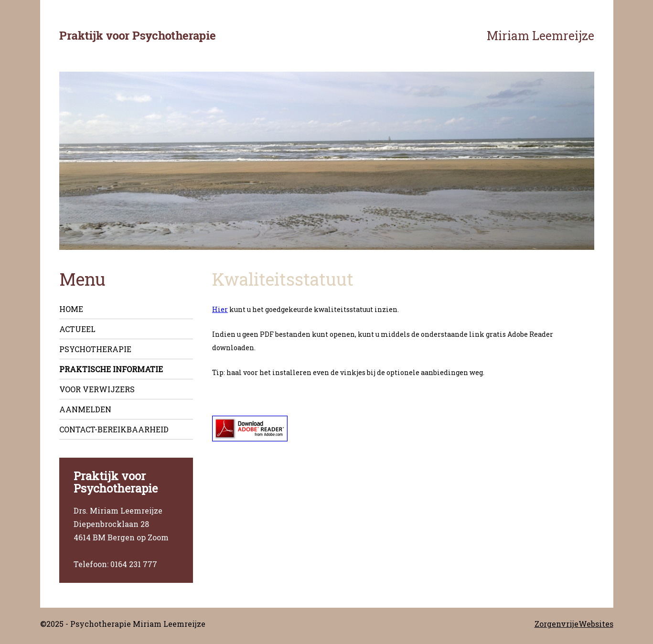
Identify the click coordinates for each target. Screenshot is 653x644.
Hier (220, 309)
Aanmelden (85, 409)
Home (71, 309)
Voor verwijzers (97, 389)
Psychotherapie (95, 349)
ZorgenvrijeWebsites (574, 624)
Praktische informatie (111, 369)
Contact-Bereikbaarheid (114, 429)
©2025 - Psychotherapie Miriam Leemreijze (123, 624)
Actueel (77, 329)
